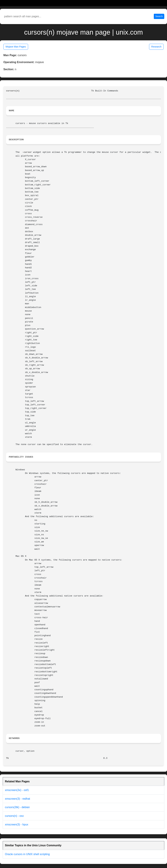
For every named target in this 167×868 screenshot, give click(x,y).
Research (156, 47)
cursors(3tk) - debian (17, 807)
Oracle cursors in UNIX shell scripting (27, 854)
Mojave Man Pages (16, 47)
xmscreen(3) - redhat (18, 799)
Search (159, 16)
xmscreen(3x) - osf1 (17, 790)
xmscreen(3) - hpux (17, 824)
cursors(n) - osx (14, 816)
